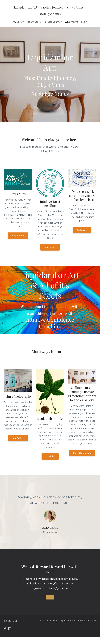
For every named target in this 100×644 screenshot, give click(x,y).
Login (84, 22)
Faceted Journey (53, 22)
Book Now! (50, 247)
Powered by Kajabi (86, 628)
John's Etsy (18, 445)
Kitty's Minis (18, 236)
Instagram (82, 230)
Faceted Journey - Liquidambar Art (56, 628)
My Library (18, 22)
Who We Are (71, 22)
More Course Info (82, 460)
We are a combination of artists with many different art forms (50, 313)
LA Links (50, 463)
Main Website (34, 22)
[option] (50, 519)
